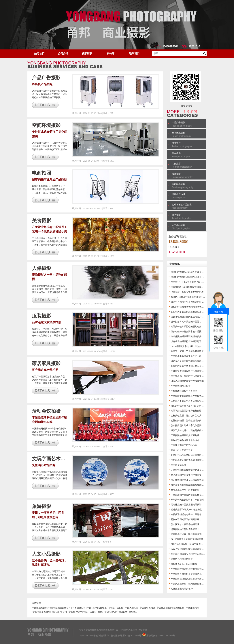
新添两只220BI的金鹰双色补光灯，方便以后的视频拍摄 (198, 297)
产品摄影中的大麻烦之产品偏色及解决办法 (192, 396)
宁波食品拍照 (163, 608)
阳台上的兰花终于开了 (182, 450)
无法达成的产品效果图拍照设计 (186, 505)
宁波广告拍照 (117, 608)
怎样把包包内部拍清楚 (182, 559)
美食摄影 (176, 153)
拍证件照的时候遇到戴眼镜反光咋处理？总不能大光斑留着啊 (200, 336)
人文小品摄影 (178, 225)
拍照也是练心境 (178, 465)
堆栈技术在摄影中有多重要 (184, 391)
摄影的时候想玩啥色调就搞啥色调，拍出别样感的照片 (197, 307)
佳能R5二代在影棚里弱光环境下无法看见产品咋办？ (196, 277)
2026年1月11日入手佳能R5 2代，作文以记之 (192, 282)
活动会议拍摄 (178, 194)
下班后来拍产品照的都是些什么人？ (188, 495)
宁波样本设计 (75, 612)
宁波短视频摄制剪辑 (42, 608)
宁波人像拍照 (132, 608)
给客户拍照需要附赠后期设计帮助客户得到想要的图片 (197, 549)
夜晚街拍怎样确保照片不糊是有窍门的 (189, 371)
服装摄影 (176, 174)
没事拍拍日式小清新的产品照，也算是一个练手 (194, 322)
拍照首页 (39, 54)
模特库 (111, 54)
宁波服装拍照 (193, 608)
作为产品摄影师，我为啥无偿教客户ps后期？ (193, 584)
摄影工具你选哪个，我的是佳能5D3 (188, 430)
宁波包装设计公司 (62, 608)
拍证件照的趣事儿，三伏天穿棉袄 (187, 480)
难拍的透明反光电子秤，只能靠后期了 (189, 515)
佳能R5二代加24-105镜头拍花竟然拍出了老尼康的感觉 (197, 272)
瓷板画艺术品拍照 (44, 465)
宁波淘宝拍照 (39, 612)
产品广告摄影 (178, 123)
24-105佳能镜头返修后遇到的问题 (187, 539)
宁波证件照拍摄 (147, 608)
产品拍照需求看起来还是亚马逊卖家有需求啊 (193, 579)
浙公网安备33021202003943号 (161, 636)
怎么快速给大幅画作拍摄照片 (185, 524)
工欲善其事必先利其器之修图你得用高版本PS (193, 401)
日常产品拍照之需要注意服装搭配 (187, 381)
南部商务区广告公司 (57, 612)
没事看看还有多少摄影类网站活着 (187, 292)
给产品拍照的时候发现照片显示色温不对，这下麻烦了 (197, 485)
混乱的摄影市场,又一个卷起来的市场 (189, 510)
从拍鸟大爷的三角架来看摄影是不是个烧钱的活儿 (195, 312)
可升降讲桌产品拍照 (45, 370)
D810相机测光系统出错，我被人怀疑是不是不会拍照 (196, 346)
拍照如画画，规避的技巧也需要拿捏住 (189, 376)
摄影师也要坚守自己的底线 (184, 564)
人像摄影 (176, 164)
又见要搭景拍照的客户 (182, 589)
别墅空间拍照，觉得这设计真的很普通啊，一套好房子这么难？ (201, 421)
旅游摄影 (176, 215)
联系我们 (134, 54)
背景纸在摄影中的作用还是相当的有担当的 (192, 366)
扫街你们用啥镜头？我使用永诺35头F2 (189, 554)
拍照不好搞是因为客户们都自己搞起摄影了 (192, 411)
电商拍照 (176, 143)
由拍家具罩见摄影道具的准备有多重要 (189, 460)
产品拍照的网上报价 (181, 386)
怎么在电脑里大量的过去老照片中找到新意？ (193, 317)
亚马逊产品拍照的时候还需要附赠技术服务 (192, 455)
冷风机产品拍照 (42, 84)
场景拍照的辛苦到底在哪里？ (185, 529)
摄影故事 (87, 54)
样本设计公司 (79, 608)
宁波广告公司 (90, 612)
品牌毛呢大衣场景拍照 (47, 322)
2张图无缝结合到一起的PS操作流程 (188, 544)
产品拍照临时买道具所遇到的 (185, 435)
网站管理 (142, 630)
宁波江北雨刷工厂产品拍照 (184, 445)
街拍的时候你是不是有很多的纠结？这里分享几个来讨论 (198, 406)
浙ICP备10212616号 (132, 636)
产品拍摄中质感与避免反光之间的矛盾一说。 (193, 356)
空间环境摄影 (178, 133)
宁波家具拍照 (178, 608)
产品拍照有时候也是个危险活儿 (186, 574)
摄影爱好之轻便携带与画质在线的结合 (189, 361)
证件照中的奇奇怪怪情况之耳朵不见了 (189, 470)
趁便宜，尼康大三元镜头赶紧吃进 (187, 351)
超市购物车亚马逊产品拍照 (50, 179)
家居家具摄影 (178, 184)
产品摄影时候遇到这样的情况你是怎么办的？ (193, 569)
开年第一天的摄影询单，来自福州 (187, 500)
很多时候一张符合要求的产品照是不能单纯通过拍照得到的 (199, 332)
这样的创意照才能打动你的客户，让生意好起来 (194, 416)
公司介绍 (63, 54)
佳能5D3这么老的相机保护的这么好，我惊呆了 (194, 287)
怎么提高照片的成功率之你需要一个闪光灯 (192, 425)
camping (133, 612)
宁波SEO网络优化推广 (98, 608)
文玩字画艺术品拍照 (182, 205)
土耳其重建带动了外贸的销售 (185, 490)
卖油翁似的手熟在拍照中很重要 (186, 475)
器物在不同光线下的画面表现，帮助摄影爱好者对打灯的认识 (200, 519)
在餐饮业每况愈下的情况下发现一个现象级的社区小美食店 (50, 231)
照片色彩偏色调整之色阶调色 (185, 440)
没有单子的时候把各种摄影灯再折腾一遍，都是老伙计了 (198, 341)
